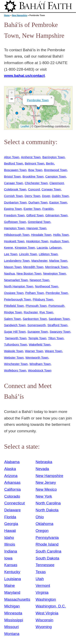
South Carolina (49, 551)
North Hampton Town (19, 286)
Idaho (9, 538)
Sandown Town (59, 319)
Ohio (40, 517)
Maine (10, 586)
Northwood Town (47, 286)
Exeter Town (32, 209)
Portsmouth (56, 306)
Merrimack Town (57, 267)
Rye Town (46, 312)
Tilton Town (56, 338)
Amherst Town (31, 157)
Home (7, 15)
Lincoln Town (28, 254)
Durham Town (38, 202)
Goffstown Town (15, 222)
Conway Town (51, 189)
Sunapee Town (38, 332)
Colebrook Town (15, 189)
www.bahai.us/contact (24, 76)
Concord (34, 189)
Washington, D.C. (51, 606)
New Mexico (46, 489)
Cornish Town (13, 196)
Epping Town (13, 209)
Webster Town (14, 358)
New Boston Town (29, 273)
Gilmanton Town (57, 215)
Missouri (11, 627)
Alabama (12, 462)
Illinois (10, 544)
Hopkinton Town (37, 241)
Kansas (11, 565)
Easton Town (58, 202)
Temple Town (37, 338)
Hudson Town (59, 241)
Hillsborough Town (17, 235)
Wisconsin (44, 620)
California (12, 489)
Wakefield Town (40, 344)
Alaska (10, 469)
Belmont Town (34, 163)
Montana (12, 634)
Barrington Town (54, 157)
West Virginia (47, 613)
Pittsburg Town (43, 299)
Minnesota (13, 613)
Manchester (39, 261)
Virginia (42, 592)
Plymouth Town (36, 306)
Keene (9, 247)
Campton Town (56, 176)
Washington (46, 599)
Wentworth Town (37, 358)
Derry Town (32, 196)
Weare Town (54, 351)
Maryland (12, 592)
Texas (41, 572)
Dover (46, 196)
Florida (10, 517)
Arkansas (12, 482)
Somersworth (36, 325)
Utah (40, 579)
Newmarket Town (16, 280)
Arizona (11, 476)
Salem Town (12, 319)
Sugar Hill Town (15, 332)
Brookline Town (33, 176)
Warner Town (34, 351)
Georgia (11, 524)
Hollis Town (61, 235)
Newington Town (55, 273)
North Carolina (48, 503)
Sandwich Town (15, 325)
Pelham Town (35, 293)
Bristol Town (12, 176)
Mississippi (14, 620)
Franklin (48, 209)
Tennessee (45, 565)
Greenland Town (39, 222)
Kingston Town (25, 247)
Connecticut (14, 503)
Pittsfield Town (14, 306)
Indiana (11, 551)
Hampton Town (14, 228)
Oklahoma (44, 524)
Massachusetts (17, 599)
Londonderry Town (17, 261)
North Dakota (47, 510)
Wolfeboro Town (15, 370)
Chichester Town (36, 183)
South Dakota (47, 558)
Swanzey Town (60, 332)
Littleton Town (48, 254)
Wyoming (44, 627)
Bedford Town (14, 163)
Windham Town (40, 364)
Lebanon (56, 247)
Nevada (42, 469)
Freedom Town (14, 215)
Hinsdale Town (41, 235)
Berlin (50, 163)
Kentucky (12, 572)
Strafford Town (57, 325)
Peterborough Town (18, 299)
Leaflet (24, 126)
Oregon (42, 531)
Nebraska (44, 462)
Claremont (57, 183)
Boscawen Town (15, 170)
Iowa (8, 558)
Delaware (12, 510)
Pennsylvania (47, 538)
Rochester (31, 312)
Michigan (12, 606)
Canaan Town (14, 183)
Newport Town (39, 280)
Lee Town (11, 254)
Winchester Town (16, 364)
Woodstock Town (40, 370)
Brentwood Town (56, 170)
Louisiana (13, 579)
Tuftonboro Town (16, 344)
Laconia (42, 247)
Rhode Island (47, 544)
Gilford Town (35, 215)
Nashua (9, 273)
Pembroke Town (38, 100)
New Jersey (46, 482)
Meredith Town (33, 267)
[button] (23, 109)
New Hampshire (20, 15)
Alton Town (12, 157)
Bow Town (35, 170)
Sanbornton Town (35, 319)
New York (44, 496)
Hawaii (10, 531)
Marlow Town (58, 261)
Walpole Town (14, 351)
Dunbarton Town (15, 202)
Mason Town (13, 267)
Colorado (12, 496)
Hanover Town (36, 228)
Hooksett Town (14, 241)
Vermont (43, 586)
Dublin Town (60, 196)
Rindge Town (13, 312)
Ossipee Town (14, 293)
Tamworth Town (16, 338)
